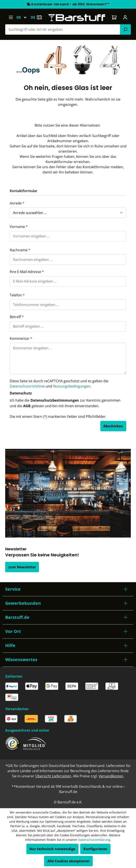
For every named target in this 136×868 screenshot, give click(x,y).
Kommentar (21, 338)
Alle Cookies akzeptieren (68, 861)
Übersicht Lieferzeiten (53, 776)
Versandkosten (111, 776)
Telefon (17, 295)
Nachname (20, 250)
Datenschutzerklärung (94, 840)
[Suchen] (125, 29)
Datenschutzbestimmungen (55, 400)
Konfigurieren (95, 849)
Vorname (19, 227)
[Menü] (11, 17)
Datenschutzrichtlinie (27, 386)
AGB (27, 406)
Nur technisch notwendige (52, 849)
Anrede (17, 203)
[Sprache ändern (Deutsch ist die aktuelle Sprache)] (23, 17)
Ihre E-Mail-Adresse (27, 272)
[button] (68, 589)
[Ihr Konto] (125, 17)
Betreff (17, 317)
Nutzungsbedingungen (72, 386)
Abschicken (113, 426)
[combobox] (63, 29)
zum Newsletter (22, 567)
